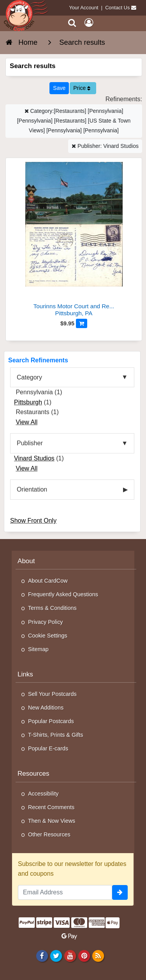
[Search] (72, 23)
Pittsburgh (28, 402)
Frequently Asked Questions (63, 594)
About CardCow (48, 581)
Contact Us (117, 8)
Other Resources (49, 834)
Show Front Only (33, 521)
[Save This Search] (59, 88)
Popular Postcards (51, 721)
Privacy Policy (46, 622)
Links (25, 674)
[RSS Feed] (98, 956)
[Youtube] (70, 956)
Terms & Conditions (52, 608)
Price (82, 88)
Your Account (84, 8)
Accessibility (43, 794)
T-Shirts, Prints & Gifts (56, 735)
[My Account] (89, 23)
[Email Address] (65, 892)
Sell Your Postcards (52, 694)
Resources (33, 774)
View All (26, 422)
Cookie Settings (48, 636)
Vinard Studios (34, 458)
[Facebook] (42, 956)
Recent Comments (51, 807)
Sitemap (38, 649)
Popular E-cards (48, 748)
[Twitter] (56, 956)
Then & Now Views (52, 821)
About (26, 561)
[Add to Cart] (82, 323)
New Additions (46, 708)
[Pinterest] (84, 956)
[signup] (120, 892)
